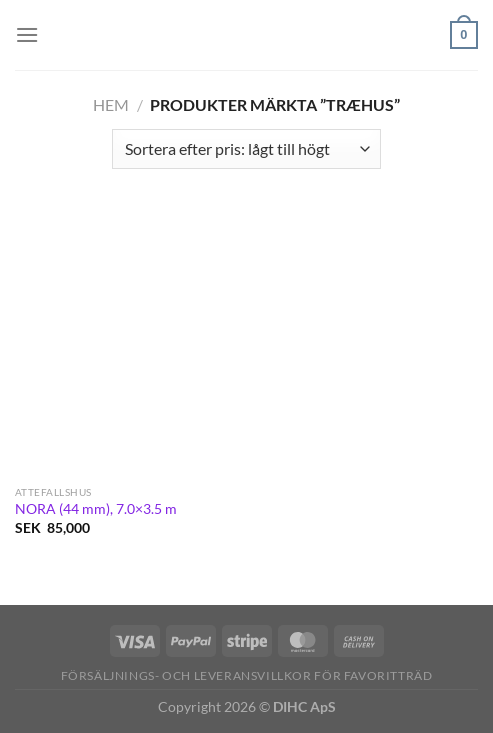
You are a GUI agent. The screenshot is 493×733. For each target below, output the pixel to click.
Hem (111, 104)
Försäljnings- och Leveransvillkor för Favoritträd (247, 675)
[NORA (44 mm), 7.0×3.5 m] (126, 342)
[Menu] (27, 34)
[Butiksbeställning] (246, 149)
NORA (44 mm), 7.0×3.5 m (96, 509)
